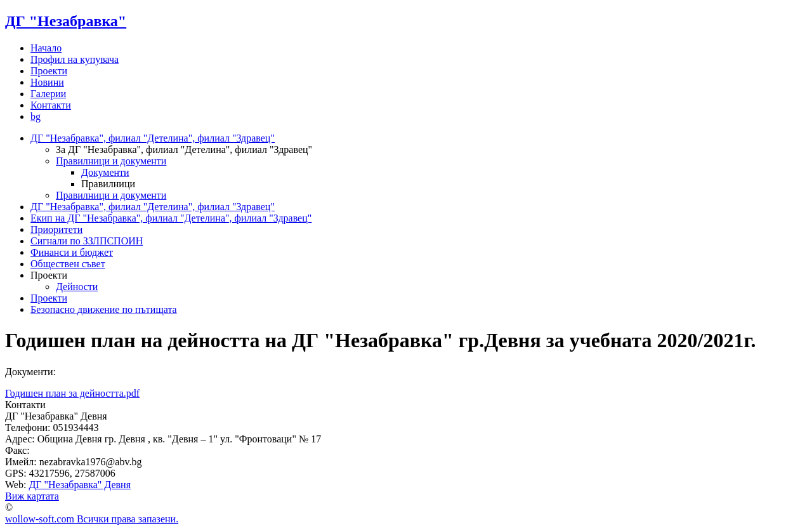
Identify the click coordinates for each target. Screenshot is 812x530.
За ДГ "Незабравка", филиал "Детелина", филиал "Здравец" (184, 149)
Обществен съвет (68, 264)
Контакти (51, 105)
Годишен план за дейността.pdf (72, 393)
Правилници (108, 184)
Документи (105, 172)
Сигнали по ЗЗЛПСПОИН (87, 241)
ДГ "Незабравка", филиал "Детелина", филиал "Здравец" (153, 138)
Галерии (48, 94)
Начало (46, 48)
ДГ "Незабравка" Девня (80, 485)
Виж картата (32, 496)
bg (36, 116)
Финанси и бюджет (72, 252)
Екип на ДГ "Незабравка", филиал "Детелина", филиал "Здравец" (171, 218)
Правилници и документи (111, 161)
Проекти (49, 71)
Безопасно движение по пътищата (104, 309)
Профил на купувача (75, 59)
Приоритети (56, 229)
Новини (47, 82)
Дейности (77, 287)
